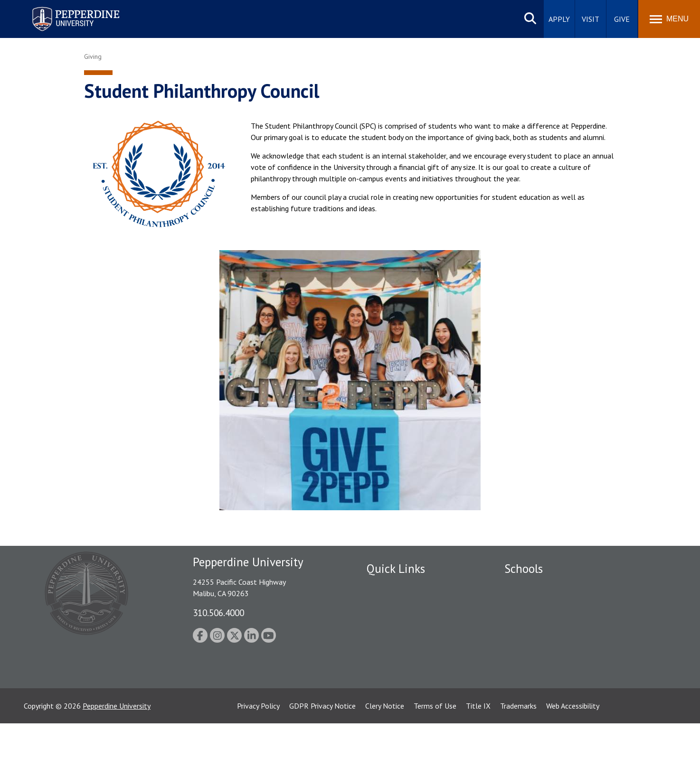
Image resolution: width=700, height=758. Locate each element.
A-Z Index (382, 669)
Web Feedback (389, 702)
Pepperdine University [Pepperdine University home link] (64, 9)
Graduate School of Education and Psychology (578, 636)
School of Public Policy (541, 653)
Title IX (478, 740)
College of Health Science (546, 669)
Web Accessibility (573, 740)
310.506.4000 (218, 613)
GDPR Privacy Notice (322, 740)
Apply (559, 19)
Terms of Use (435, 740)
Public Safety (388, 587)
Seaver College (528, 587)
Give (622, 19)
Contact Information (400, 653)
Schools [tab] (524, 569)
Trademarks (518, 740)
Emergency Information (404, 620)
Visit (591, 19)
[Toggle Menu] (669, 19)
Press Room (386, 686)
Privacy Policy (258, 740)
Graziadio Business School (546, 620)
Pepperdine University (117, 740)
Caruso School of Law (540, 603)
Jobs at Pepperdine (396, 636)
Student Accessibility (399, 603)
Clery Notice (385, 740)
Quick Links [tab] (396, 569)
